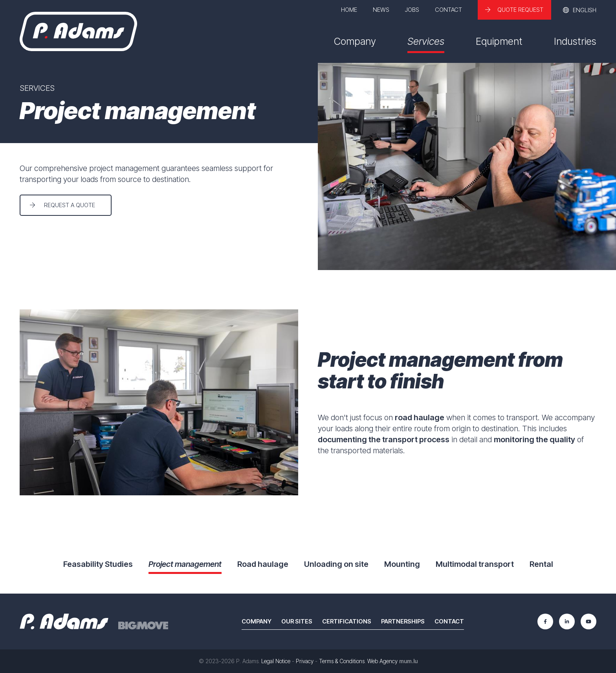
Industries (575, 41)
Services (426, 41)
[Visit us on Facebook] (545, 622)
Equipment (499, 41)
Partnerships (403, 621)
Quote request (520, 10)
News (381, 10)
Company (355, 41)
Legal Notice (276, 661)
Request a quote (70, 205)
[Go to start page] (78, 31)
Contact (448, 10)
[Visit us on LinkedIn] (567, 622)
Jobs (412, 10)
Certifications (347, 621)
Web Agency (382, 661)
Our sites (297, 621)
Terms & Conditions (342, 661)
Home (349, 10)
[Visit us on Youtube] (588, 622)
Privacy (305, 661)
